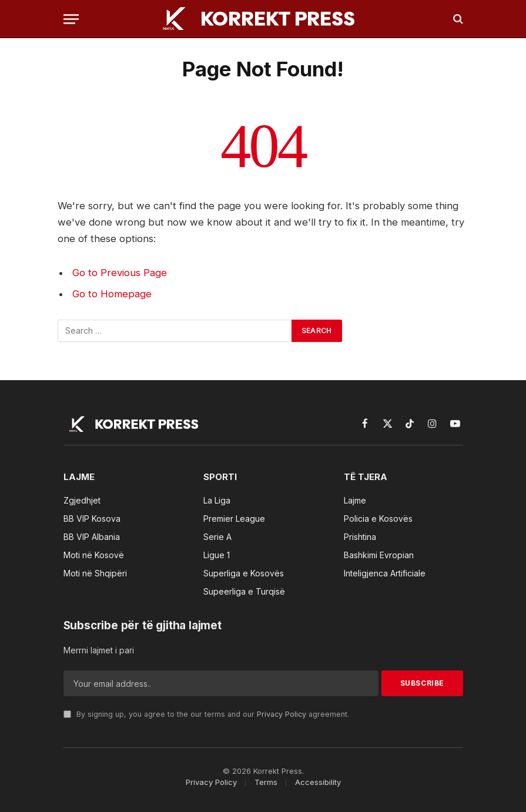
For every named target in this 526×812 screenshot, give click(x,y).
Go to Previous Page (120, 273)
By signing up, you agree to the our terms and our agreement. (206, 714)
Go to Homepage (112, 294)
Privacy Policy (282, 714)
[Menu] (71, 19)
